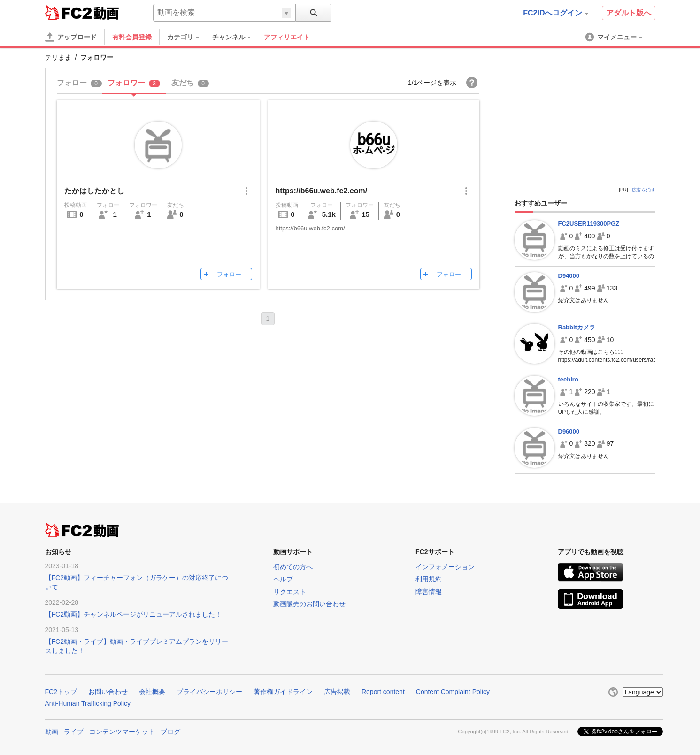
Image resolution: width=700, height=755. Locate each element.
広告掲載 (337, 692)
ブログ (170, 732)
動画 (52, 732)
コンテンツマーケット (122, 732)
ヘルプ (283, 579)
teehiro (568, 379)
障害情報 (429, 592)
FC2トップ (61, 692)
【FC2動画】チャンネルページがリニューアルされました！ (133, 614)
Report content (383, 692)
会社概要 (152, 692)
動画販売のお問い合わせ (309, 604)
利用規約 (429, 579)
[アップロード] (71, 37)
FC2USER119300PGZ (589, 224)
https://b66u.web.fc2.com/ (322, 191)
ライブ (74, 732)
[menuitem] (188, 37)
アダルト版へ (629, 13)
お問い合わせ (108, 692)
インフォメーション (445, 567)
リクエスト (290, 592)
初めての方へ (293, 567)
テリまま (58, 57)
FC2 (68, 12)
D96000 (569, 431)
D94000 (569, 276)
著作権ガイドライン (283, 692)
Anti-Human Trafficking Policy (88, 703)
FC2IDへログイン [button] (555, 13)
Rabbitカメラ (577, 327)
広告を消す (644, 190)
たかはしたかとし (94, 191)
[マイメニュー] (615, 37)
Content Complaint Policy (453, 692)
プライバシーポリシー (209, 692)
